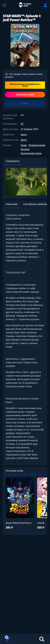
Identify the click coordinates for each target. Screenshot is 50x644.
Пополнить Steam (25, 95)
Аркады (25, 149)
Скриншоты (13, 161)
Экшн (24, 145)
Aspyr (24, 134)
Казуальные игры (31, 153)
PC (22, 124)
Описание (12, 204)
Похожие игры (14, 471)
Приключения (37, 145)
